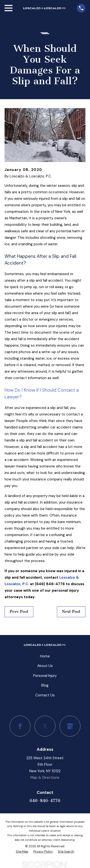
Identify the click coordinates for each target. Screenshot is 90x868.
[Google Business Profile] (70, 726)
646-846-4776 (45, 801)
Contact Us (45, 695)
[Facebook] (20, 726)
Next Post (71, 612)
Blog (45, 685)
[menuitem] (22, 852)
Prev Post (19, 612)
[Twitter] (45, 726)
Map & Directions (45, 777)
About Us (45, 666)
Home (45, 656)
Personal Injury (45, 676)
